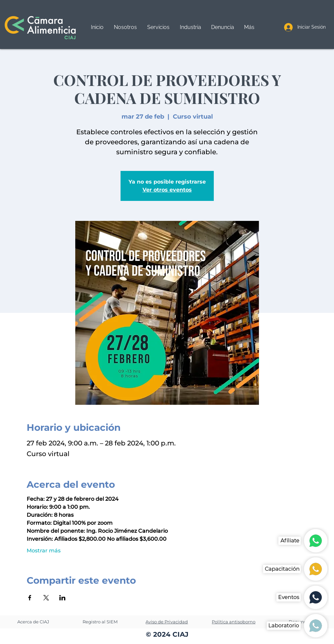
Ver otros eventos (167, 190)
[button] (158, 27)
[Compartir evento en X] (46, 598)
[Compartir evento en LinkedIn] (62, 598)
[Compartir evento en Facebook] (30, 598)
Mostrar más (44, 551)
